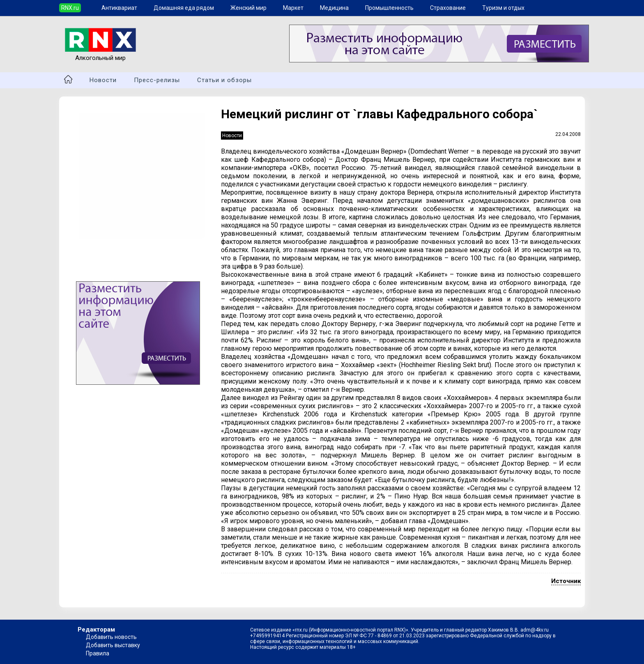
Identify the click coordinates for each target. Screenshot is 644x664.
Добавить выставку (113, 645)
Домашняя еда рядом (184, 8)
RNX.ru (70, 8)
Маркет (293, 8)
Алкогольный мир (100, 54)
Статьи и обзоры (224, 80)
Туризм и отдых (503, 8)
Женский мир (248, 8)
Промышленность (389, 8)
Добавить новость (111, 637)
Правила (98, 653)
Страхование (448, 8)
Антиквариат (119, 8)
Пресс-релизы (157, 80)
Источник (566, 581)
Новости (103, 80)
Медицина (334, 8)
